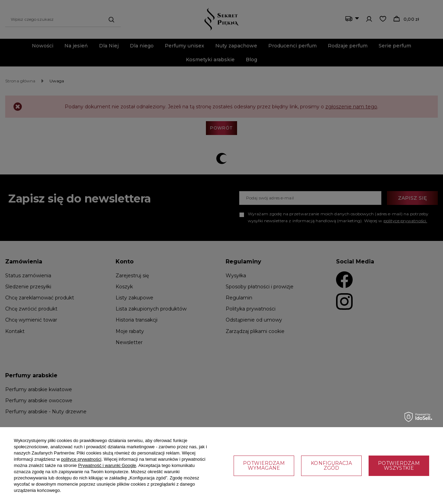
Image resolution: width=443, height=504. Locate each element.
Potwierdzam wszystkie (399, 466)
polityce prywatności (81, 459)
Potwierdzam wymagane (264, 466)
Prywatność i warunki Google (107, 465)
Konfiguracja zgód (331, 466)
